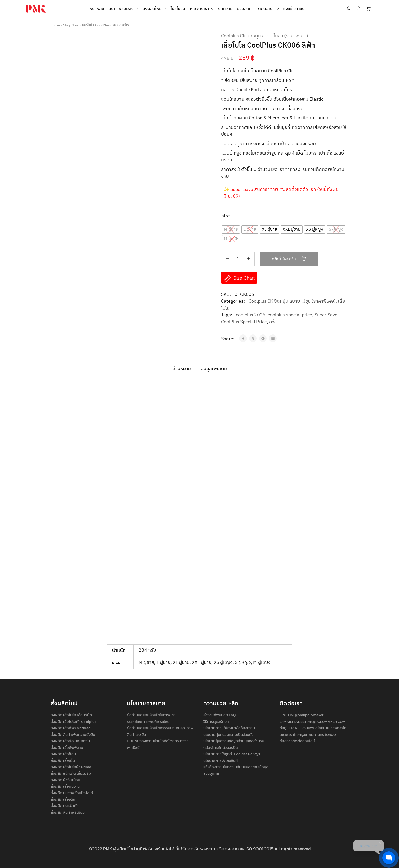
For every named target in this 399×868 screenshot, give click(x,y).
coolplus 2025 (251, 315)
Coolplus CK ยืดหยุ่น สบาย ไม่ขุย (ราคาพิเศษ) (265, 36)
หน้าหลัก (97, 9)
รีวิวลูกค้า (245, 9)
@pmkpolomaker (309, 715)
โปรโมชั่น (178, 9)
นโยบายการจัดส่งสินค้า (221, 760)
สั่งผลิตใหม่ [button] (155, 9)
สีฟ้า (273, 322)
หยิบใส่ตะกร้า (289, 259)
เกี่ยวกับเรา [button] (202, 9)
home (55, 25)
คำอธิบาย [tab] (182, 369)
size (226, 216)
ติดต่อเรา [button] (269, 9)
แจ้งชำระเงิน (294, 9)
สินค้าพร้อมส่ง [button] (124, 9)
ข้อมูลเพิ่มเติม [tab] (214, 369)
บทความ (225, 9)
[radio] (231, 230)
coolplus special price (290, 315)
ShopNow (71, 25)
